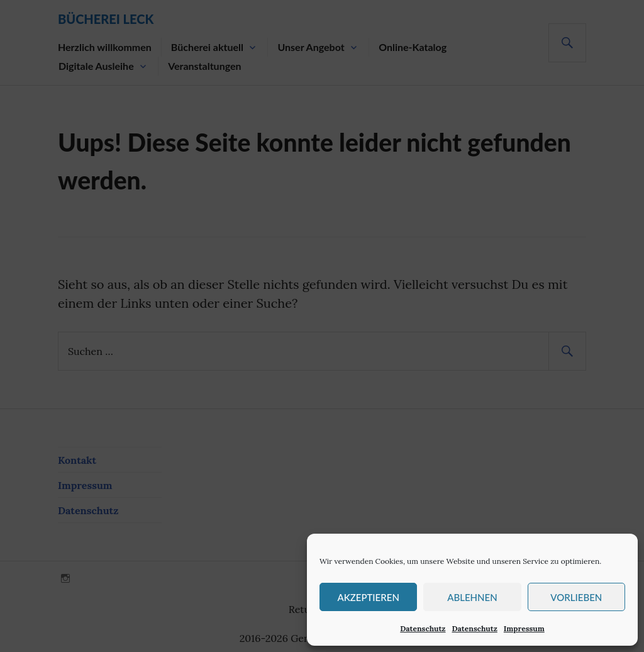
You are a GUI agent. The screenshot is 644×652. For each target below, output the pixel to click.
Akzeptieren (368, 597)
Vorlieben (576, 597)
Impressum (524, 628)
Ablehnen (472, 597)
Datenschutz (423, 628)
